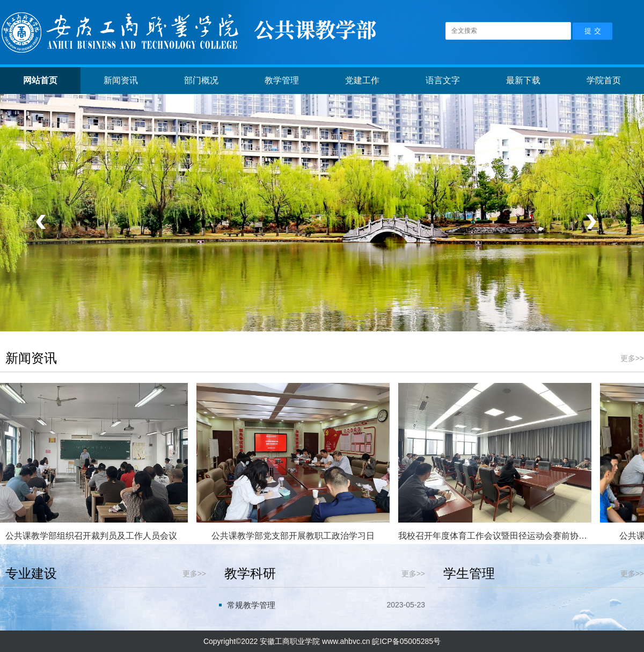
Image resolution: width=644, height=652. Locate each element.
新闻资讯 (121, 80)
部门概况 (201, 80)
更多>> (632, 358)
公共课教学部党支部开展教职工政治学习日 (294, 536)
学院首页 (604, 80)
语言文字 (443, 80)
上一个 (44, 222)
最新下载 (523, 80)
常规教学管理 (251, 605)
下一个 (590, 222)
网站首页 (40, 80)
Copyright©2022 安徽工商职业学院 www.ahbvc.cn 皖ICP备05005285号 (322, 641)
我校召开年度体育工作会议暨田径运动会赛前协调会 (495, 536)
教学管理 (282, 80)
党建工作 (362, 80)
